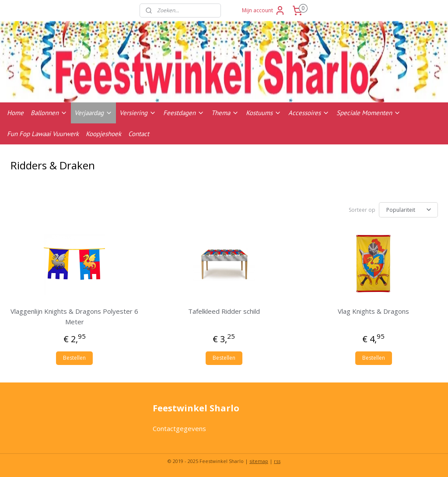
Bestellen (74, 358)
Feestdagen (184, 113)
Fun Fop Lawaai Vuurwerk (43, 134)
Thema (225, 113)
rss (277, 461)
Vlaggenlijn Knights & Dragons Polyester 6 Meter (74, 316)
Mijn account (264, 11)
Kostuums (264, 113)
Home (15, 113)
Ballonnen (49, 113)
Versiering (138, 113)
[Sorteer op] (408, 210)
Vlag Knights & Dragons (373, 311)
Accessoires (309, 113)
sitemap (259, 461)
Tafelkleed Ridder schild (224, 311)
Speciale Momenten (369, 113)
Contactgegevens (179, 428)
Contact (139, 134)
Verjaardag (93, 113)
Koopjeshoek (103, 134)
